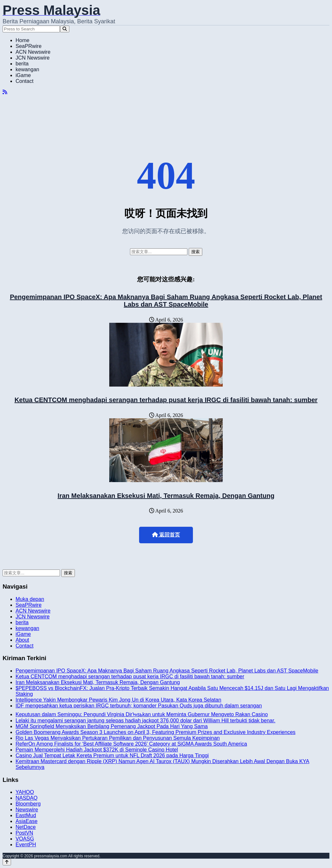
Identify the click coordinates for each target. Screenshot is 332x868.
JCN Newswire (33, 58)
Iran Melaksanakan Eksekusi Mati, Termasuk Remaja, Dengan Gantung (166, 496)
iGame (23, 75)
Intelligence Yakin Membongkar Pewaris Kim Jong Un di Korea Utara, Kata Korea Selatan (118, 700)
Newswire (27, 810)
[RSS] (5, 92)
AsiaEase (27, 821)
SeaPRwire (29, 46)
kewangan (27, 69)
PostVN (24, 833)
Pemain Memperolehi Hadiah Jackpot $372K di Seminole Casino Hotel (97, 750)
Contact (24, 81)
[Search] (65, 29)
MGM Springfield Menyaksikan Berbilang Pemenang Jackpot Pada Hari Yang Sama (112, 726)
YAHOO (25, 792)
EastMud (26, 815)
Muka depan (30, 599)
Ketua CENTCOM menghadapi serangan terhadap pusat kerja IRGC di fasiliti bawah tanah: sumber (166, 400)
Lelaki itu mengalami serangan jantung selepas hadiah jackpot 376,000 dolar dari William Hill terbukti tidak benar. (145, 721)
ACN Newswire (33, 52)
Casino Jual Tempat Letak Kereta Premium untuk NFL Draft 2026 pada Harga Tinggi (112, 755)
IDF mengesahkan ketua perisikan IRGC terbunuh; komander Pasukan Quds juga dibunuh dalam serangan (139, 706)
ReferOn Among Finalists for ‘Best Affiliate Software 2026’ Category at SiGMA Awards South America (131, 744)
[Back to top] (7, 862)
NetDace (26, 827)
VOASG (25, 839)
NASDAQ (27, 798)
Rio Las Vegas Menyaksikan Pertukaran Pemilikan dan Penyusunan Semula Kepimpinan (118, 738)
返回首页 (166, 535)
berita (22, 64)
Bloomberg (28, 804)
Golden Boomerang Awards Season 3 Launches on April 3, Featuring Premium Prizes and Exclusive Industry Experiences (155, 732)
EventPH (26, 845)
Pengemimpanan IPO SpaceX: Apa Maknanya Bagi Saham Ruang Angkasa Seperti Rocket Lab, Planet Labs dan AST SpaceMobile (166, 301)
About (22, 640)
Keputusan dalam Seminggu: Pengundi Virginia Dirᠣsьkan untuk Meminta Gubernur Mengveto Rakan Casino (142, 714)
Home (23, 40)
